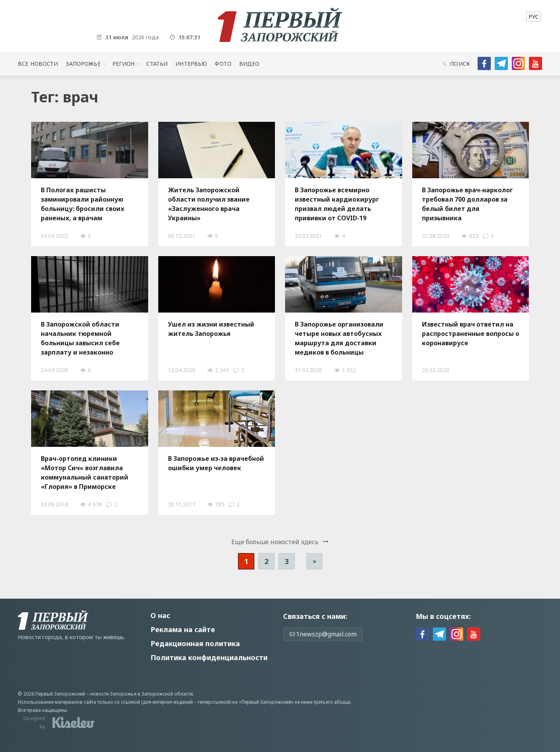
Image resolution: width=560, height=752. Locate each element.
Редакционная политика (195, 643)
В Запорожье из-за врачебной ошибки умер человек (216, 463)
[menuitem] (534, 17)
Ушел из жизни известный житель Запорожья (211, 329)
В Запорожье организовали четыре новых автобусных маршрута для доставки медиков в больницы (339, 338)
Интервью (191, 64)
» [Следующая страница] (314, 561)
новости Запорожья (113, 694)
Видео (249, 64)
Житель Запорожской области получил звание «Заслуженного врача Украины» (209, 204)
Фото (223, 64)
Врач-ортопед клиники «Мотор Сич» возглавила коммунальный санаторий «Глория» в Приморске (85, 473)
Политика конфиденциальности (209, 657)
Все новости (38, 64)
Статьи (157, 64)
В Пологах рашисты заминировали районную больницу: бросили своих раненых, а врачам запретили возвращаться (83, 204)
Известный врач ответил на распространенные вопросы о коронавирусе (471, 334)
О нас (160, 615)
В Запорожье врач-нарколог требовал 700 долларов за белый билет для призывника (467, 204)
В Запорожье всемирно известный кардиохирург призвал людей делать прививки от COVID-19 (337, 204)
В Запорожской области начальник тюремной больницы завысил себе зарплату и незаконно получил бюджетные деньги (88, 338)
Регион (124, 64)
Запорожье (83, 64)
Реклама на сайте (183, 629)
